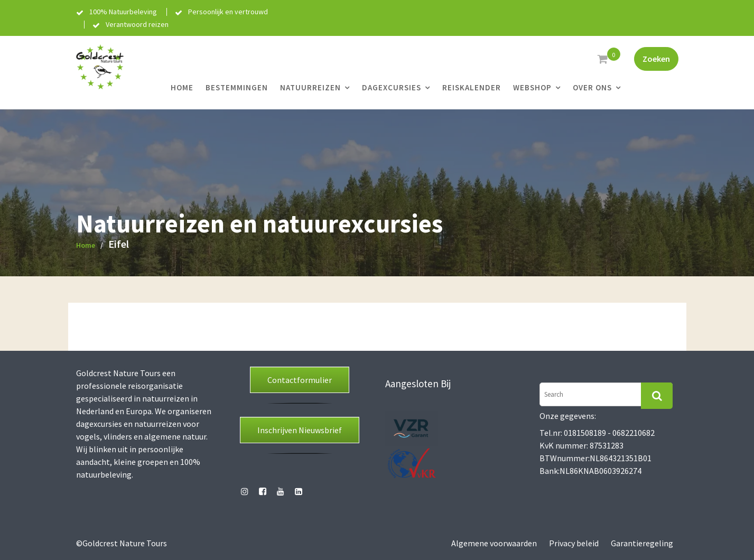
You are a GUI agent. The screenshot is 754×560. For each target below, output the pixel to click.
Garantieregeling (642, 543)
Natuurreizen (310, 87)
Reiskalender (472, 87)
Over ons (592, 87)
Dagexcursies (392, 87)
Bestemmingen (237, 87)
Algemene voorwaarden (494, 543)
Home (182, 87)
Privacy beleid (574, 543)
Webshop (532, 87)
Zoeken (656, 59)
